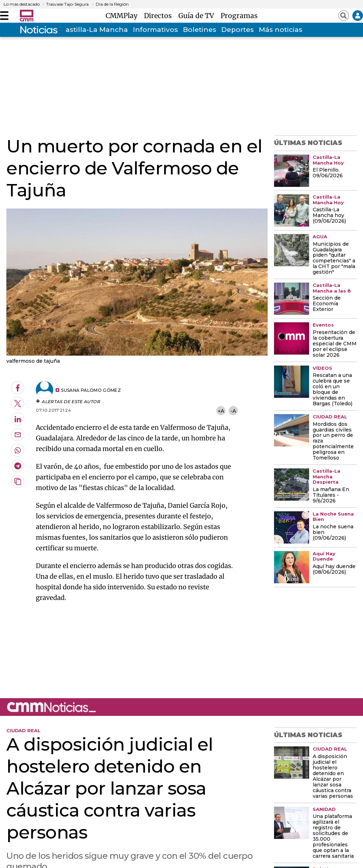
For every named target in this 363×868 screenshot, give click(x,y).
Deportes (238, 30)
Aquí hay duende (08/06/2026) (334, 569)
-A (233, 411)
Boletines (200, 30)
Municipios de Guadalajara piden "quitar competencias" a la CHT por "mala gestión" (334, 258)
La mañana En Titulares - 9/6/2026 (331, 495)
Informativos (155, 30)
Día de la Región (112, 4)
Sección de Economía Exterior (327, 304)
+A (221, 411)
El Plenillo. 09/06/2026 (328, 173)
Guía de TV (198, 16)
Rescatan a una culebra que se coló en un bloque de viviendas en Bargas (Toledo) (333, 390)
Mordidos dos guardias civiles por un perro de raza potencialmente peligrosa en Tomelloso (333, 441)
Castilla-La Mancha (94, 30)
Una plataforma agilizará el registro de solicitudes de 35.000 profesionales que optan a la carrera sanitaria (333, 836)
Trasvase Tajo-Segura (67, 4)
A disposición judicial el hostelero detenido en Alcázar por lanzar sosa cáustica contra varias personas (333, 777)
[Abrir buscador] (344, 16)
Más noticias (281, 30)
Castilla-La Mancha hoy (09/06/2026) (329, 216)
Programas (239, 16)
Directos (160, 16)
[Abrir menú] (4, 16)
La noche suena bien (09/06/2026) (333, 533)
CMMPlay (123, 16)
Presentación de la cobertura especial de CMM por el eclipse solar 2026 (335, 344)
